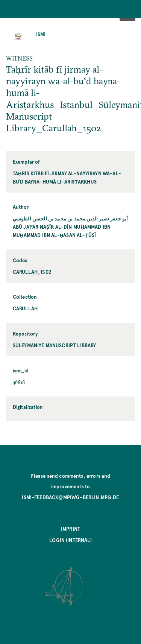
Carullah (25, 308)
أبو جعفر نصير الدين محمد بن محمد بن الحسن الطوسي (70, 218)
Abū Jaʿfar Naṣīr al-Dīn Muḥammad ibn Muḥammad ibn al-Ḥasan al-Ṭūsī (62, 231)
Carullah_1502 (32, 272)
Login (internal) (70, 540)
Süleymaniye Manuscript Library (55, 345)
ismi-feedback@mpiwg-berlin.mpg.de (70, 497)
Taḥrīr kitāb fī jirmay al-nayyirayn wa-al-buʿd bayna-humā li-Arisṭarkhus (67, 177)
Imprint (70, 529)
